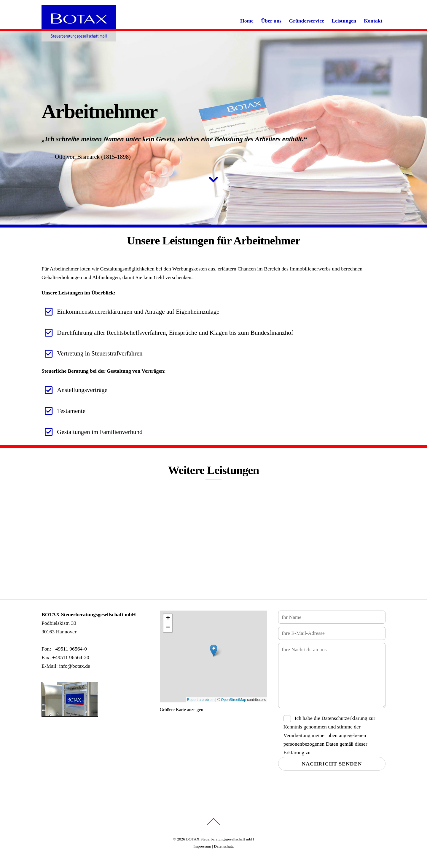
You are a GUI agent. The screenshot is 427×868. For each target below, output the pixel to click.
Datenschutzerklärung (344, 718)
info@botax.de (75, 666)
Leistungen (344, 21)
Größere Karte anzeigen (181, 709)
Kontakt (373, 21)
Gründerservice (307, 21)
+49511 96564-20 (71, 657)
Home (247, 21)
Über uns (271, 21)
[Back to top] (214, 825)
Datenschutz (224, 846)
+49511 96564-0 (70, 649)
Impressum (202, 846)
